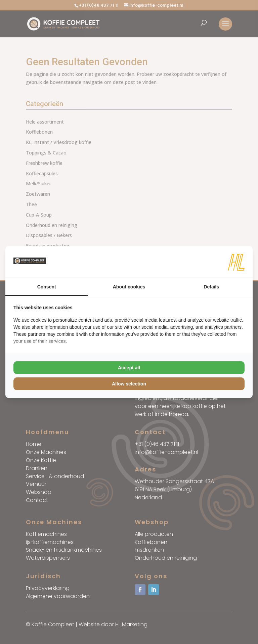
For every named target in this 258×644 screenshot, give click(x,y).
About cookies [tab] (129, 287)
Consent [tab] (47, 287)
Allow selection (129, 384)
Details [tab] (211, 287)
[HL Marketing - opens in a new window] (236, 262)
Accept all (129, 368)
